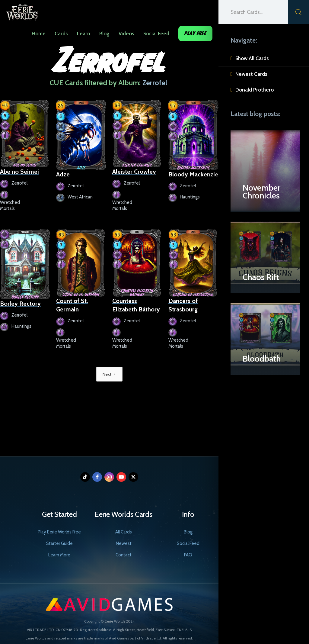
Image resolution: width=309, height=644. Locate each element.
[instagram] (109, 477)
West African (80, 197)
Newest (124, 543)
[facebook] (97, 477)
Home (39, 34)
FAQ (188, 555)
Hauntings (190, 197)
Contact (124, 555)
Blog (104, 34)
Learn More (59, 555)
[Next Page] (109, 374)
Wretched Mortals (10, 205)
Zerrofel (19, 183)
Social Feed (156, 34)
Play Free (195, 33)
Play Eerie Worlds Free (59, 532)
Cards (61, 34)
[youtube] (121, 477)
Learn (84, 34)
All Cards (124, 532)
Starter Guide (59, 543)
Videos (126, 34)
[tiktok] (85, 477)
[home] (22, 11)
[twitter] (133, 477)
